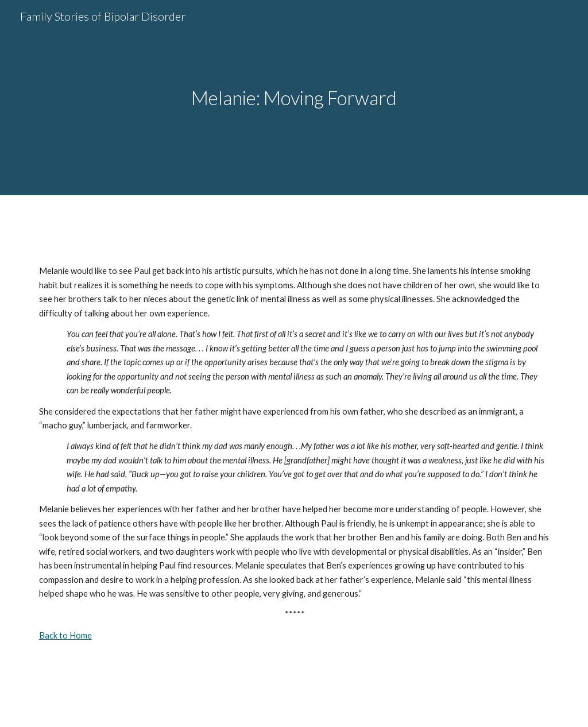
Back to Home (65, 635)
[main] (294, 98)
